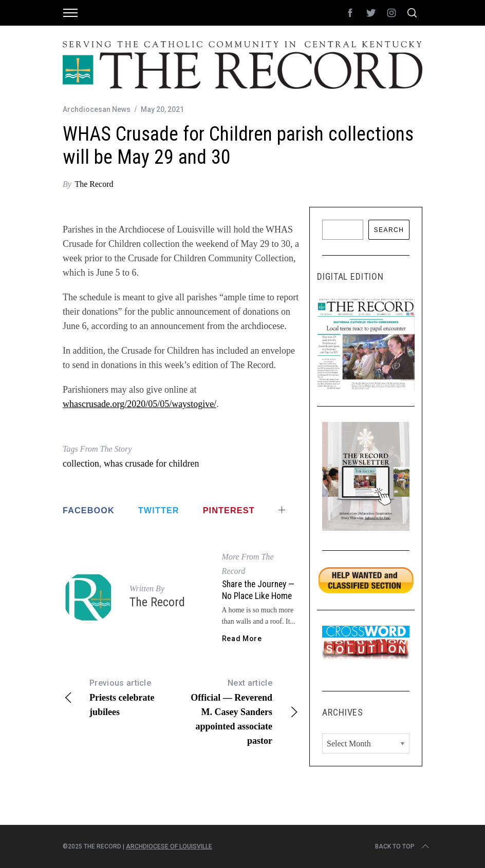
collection (81, 464)
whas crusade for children (151, 464)
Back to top (403, 846)
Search (389, 230)
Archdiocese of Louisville (169, 846)
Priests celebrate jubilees (122, 697)
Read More (242, 639)
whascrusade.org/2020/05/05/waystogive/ (139, 404)
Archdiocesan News (97, 109)
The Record (94, 184)
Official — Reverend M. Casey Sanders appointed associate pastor (240, 711)
